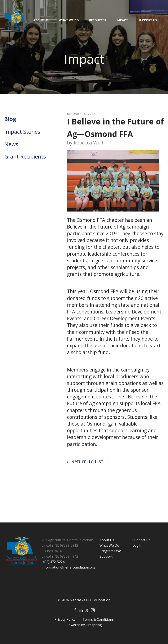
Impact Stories (22, 132)
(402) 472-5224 (53, 562)
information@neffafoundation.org (68, 567)
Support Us (148, 20)
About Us (41, 20)
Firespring (94, 625)
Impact (122, 20)
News (11, 144)
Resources (98, 20)
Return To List (87, 461)
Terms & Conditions (98, 619)
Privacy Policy (65, 619)
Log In (137, 545)
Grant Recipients (25, 156)
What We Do (69, 20)
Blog (10, 119)
